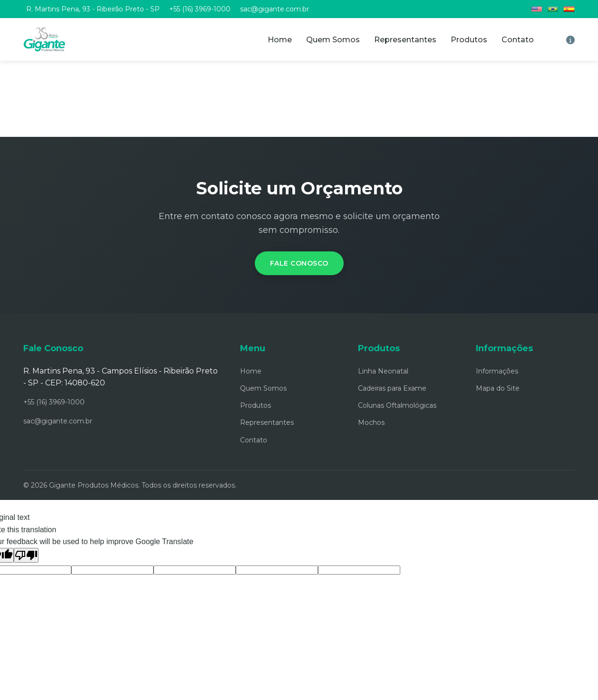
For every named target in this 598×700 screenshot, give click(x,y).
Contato (518, 40)
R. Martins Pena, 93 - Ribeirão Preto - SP (93, 9)
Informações (497, 371)
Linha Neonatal (383, 371)
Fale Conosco (299, 263)
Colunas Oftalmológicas (397, 405)
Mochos (371, 422)
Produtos (469, 40)
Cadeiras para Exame (392, 388)
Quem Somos (333, 40)
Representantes (405, 40)
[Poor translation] (26, 555)
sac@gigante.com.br (275, 9)
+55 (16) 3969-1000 (200, 9)
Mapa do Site (498, 388)
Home (280, 40)
